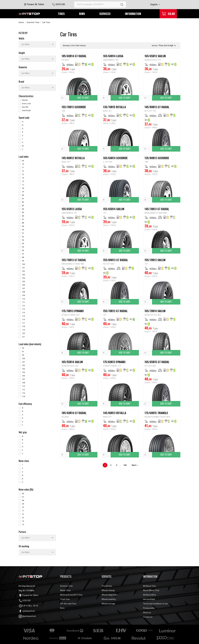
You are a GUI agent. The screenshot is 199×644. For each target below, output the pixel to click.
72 (23, 171)
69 (23, 504)
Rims (82, 14)
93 (23, 240)
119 (23, 330)
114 (23, 313)
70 (23, 164)
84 (23, 209)
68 (23, 500)
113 (23, 309)
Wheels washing (109, 599)
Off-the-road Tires (68, 604)
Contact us (148, 617)
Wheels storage (108, 604)
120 (23, 333)
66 (23, 161)
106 (23, 285)
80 (23, 195)
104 (23, 278)
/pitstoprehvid (27, 611)
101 (23, 268)
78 (23, 188)
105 (23, 282)
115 (23, 316)
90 (23, 230)
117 (23, 323)
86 (23, 216)
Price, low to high (168, 46)
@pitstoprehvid (27, 616)
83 (23, 206)
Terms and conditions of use (155, 604)
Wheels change (108, 590)
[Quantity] (64, 98)
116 (23, 320)
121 (23, 337)
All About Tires (149, 586)
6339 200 (60, 4)
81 (23, 199)
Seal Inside (26, 110)
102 (23, 271)
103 (23, 275)
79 (23, 192)
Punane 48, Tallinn (35, 4)
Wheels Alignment (110, 595)
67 (23, 497)
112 (23, 306)
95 (23, 247)
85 (23, 212)
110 (23, 299)
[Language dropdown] (155, 5)
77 (23, 185)
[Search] (100, 5)
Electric (25, 100)
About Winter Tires (151, 590)
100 (23, 264)
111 (23, 302)
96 (23, 250)
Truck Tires (65, 599)
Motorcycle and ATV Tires (71, 595)
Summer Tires (66, 586)
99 (23, 261)
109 (23, 295)
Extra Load (26, 104)
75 (23, 181)
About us (147, 612)
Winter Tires (65, 590)
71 (23, 168)
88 (23, 223)
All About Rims (149, 595)
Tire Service (107, 586)
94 (23, 244)
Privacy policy (149, 608)
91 (23, 233)
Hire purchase (149, 599)
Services (105, 14)
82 (23, 202)
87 (23, 219)
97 (23, 254)
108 (23, 292)
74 (23, 178)
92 (23, 237)
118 (23, 326)
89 (23, 226)
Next (135, 465)
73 (23, 174)
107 (23, 288)
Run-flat (25, 107)
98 (23, 257)
